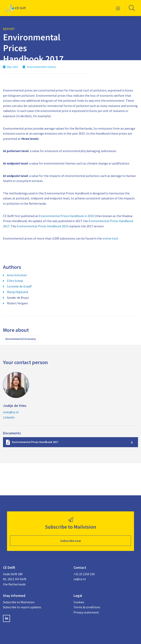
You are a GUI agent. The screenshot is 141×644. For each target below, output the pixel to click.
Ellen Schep (15, 281)
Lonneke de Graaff (19, 286)
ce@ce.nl (80, 579)
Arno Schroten (17, 275)
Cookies (79, 602)
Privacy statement (86, 612)
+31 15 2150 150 (84, 574)
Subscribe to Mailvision (19, 602)
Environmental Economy (21, 339)
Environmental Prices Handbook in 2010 (66, 216)
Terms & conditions (87, 607)
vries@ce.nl (11, 412)
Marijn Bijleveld (18, 292)
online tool (110, 238)
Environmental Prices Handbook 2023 (42, 226)
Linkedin (9, 417)
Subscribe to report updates (22, 607)
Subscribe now (71, 541)
